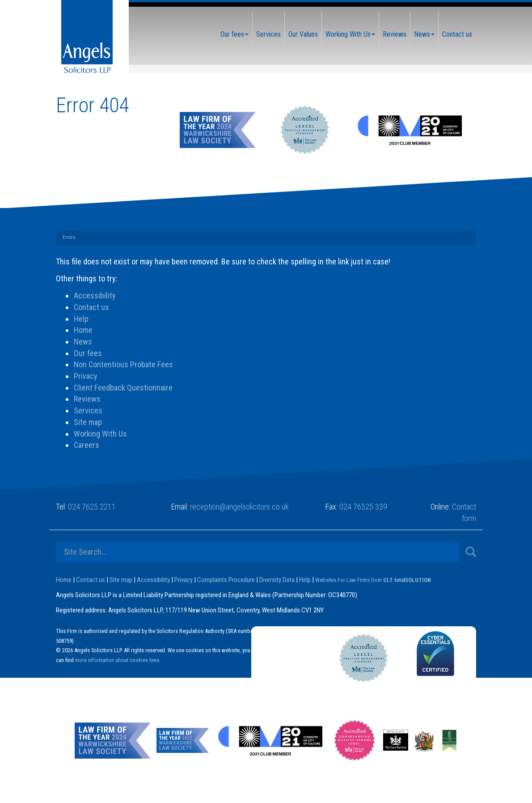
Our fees (234, 34)
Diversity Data (277, 580)
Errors (69, 237)
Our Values (303, 34)
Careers (87, 445)
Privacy (86, 376)
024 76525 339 (363, 507)
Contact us (457, 34)
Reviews (395, 34)
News (424, 34)
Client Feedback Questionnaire (123, 388)
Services (268, 34)
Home (83, 330)
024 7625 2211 (92, 507)
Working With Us (350, 34)
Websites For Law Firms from (373, 580)
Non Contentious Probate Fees (123, 364)
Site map (88, 422)
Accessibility (95, 295)
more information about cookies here (117, 660)
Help (81, 319)
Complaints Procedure (226, 580)
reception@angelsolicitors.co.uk (239, 507)
